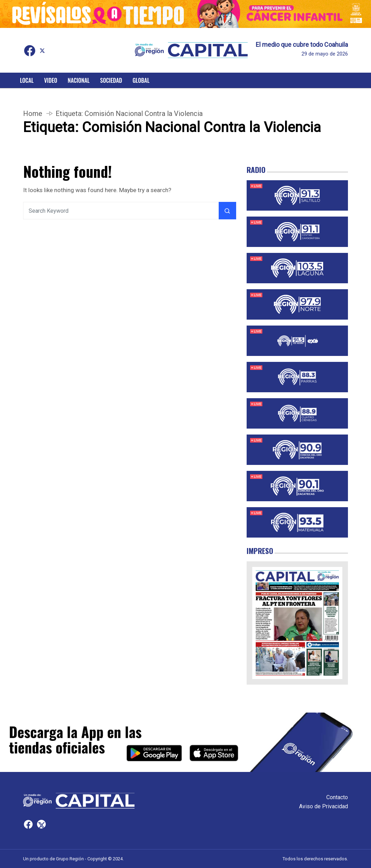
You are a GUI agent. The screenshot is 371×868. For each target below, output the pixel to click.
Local (27, 80)
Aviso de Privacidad (323, 806)
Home (33, 114)
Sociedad (111, 80)
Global (141, 80)
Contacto (337, 797)
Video (50, 80)
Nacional (79, 80)
